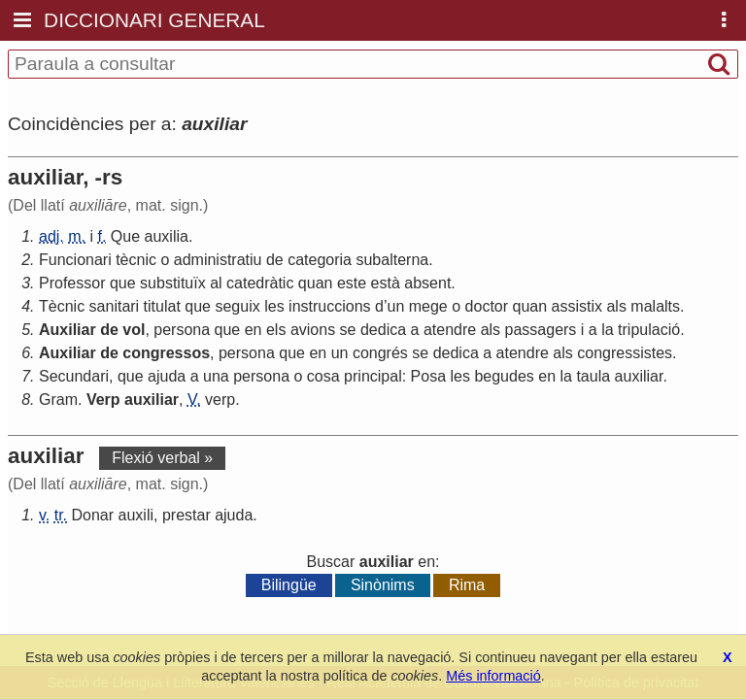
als (616, 306)
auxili (136, 515)
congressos (166, 353)
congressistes (625, 353)
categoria (320, 260)
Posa (428, 376)
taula (593, 376)
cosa (323, 376)
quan (316, 283)
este (352, 283)
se (348, 330)
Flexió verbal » (162, 458)
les (274, 306)
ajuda (167, 376)
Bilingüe (289, 585)
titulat (162, 306)
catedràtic (260, 283)
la (607, 330)
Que (125, 236)
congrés (380, 353)
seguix (237, 306)
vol (134, 330)
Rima (467, 585)
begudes (504, 376)
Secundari (74, 376)
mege (428, 306)
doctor (487, 306)
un (395, 306)
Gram (58, 400)
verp (220, 400)
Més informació (493, 676)
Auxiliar (68, 330)
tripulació (649, 330)
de (275, 260)
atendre (450, 330)
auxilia (167, 236)
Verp (103, 400)
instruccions (329, 306)
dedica (383, 330)
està (386, 283)
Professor (72, 283)
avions (313, 330)
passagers (541, 330)
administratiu (218, 260)
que (123, 283)
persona (182, 330)
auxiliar (639, 376)
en (254, 330)
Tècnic (62, 306)
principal (373, 376)
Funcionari (75, 260)
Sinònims (383, 585)
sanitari (115, 306)
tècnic (136, 260)
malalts (655, 306)
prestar (186, 515)
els (276, 330)
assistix (577, 306)
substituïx (173, 283)
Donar (93, 515)
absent (427, 283)
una (216, 376)
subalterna (392, 260)
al (216, 283)
